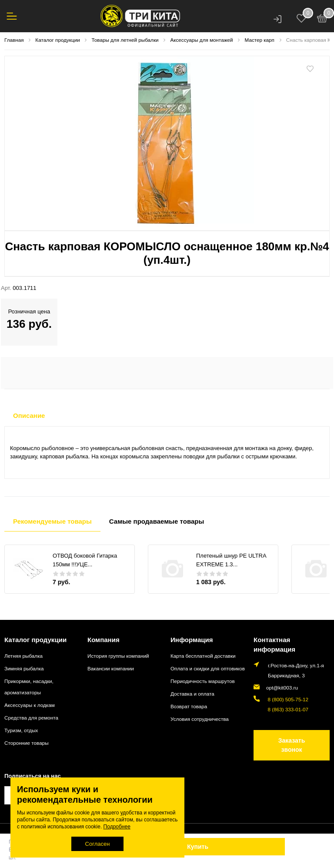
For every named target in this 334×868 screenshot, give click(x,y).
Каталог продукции (35, 640)
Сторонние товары (27, 743)
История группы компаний (118, 656)
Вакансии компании (111, 668)
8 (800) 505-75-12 (287, 699)
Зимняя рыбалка (24, 668)
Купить (198, 847)
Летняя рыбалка (23, 656)
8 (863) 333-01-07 (287, 709)
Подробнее (117, 827)
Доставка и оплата (192, 694)
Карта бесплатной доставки (203, 656)
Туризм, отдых (21, 730)
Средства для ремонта (31, 718)
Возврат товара (189, 706)
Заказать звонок (292, 745)
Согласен (98, 844)
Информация (192, 640)
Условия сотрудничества (200, 719)
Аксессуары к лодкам (30, 705)
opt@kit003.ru (282, 687)
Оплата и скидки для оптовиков (208, 668)
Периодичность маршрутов (203, 681)
